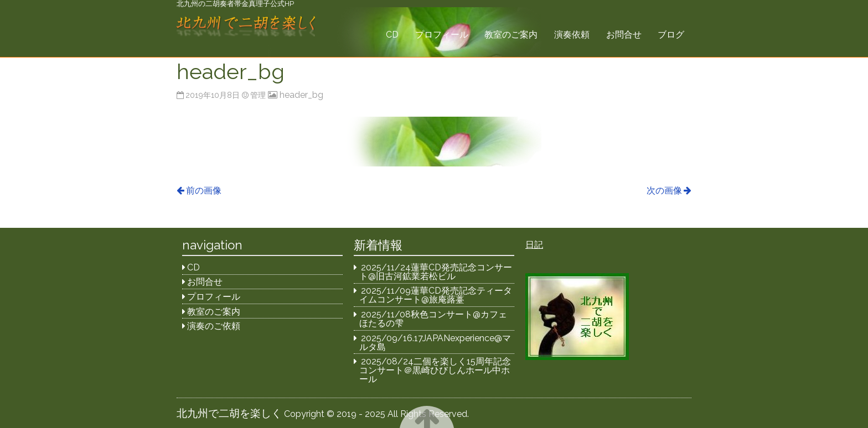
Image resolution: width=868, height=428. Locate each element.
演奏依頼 (572, 35)
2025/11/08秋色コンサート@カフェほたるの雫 (433, 319)
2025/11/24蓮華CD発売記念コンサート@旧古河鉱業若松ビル (436, 272)
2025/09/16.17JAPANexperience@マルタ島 (435, 343)
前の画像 (204, 190)
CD (392, 35)
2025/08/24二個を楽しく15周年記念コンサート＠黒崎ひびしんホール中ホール (435, 370)
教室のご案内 (511, 35)
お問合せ (624, 35)
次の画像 (664, 190)
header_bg (301, 95)
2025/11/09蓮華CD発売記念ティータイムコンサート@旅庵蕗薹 (436, 295)
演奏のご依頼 (214, 326)
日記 (534, 245)
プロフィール (442, 35)
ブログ (671, 35)
